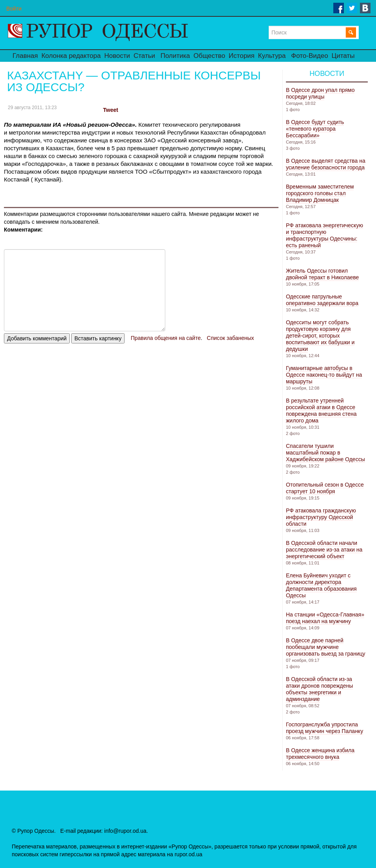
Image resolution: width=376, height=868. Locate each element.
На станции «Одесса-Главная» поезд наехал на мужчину (325, 618)
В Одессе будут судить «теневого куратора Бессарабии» (315, 129)
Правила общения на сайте (166, 338)
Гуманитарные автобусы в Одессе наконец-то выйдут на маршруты (324, 375)
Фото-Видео (309, 56)
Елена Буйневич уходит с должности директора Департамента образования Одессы (321, 585)
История (242, 56)
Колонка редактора (71, 56)
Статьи (144, 56)
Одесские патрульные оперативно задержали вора (322, 300)
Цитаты (343, 56)
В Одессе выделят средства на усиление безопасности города (326, 164)
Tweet (111, 110)
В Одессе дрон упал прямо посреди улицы (320, 93)
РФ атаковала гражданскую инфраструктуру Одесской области (321, 517)
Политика (175, 56)
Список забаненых (230, 338)
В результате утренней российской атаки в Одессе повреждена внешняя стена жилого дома (321, 411)
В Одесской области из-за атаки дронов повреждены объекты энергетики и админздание (319, 689)
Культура (272, 56)
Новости (117, 56)
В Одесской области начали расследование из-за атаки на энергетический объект (324, 550)
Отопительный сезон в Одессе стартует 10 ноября (325, 488)
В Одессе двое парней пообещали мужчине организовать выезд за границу (326, 647)
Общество (209, 56)
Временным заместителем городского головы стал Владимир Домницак (320, 193)
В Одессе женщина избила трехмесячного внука (320, 754)
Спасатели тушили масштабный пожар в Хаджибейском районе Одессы (325, 453)
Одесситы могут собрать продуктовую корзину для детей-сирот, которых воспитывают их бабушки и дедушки (320, 336)
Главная (25, 56)
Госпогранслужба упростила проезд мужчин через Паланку (324, 728)
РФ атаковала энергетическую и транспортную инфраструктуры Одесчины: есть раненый (324, 235)
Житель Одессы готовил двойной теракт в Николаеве (322, 274)
